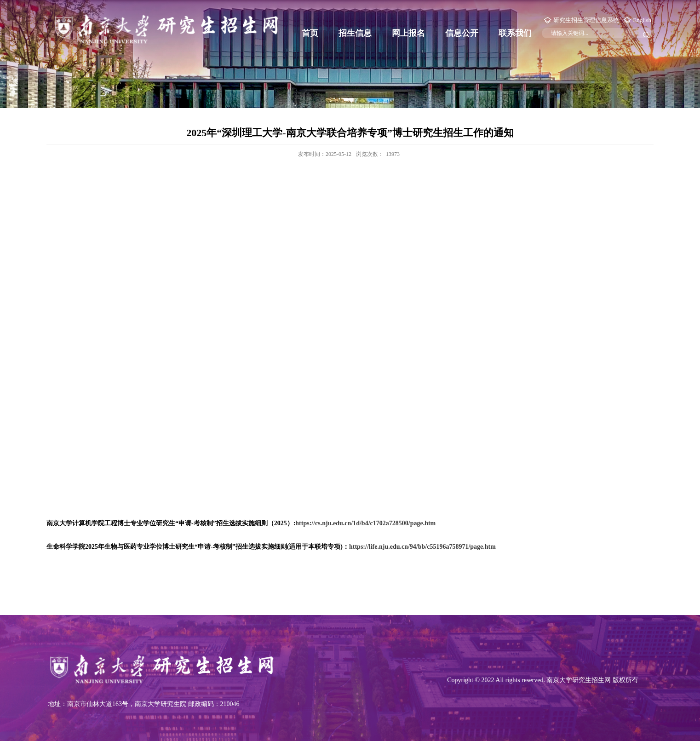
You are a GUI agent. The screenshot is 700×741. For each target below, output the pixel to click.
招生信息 (355, 33)
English (642, 20)
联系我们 (515, 33)
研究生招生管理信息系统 (586, 20)
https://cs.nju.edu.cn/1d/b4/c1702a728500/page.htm (365, 523)
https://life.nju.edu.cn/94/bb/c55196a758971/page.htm (422, 547)
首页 (310, 33)
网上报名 (408, 33)
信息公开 (462, 33)
